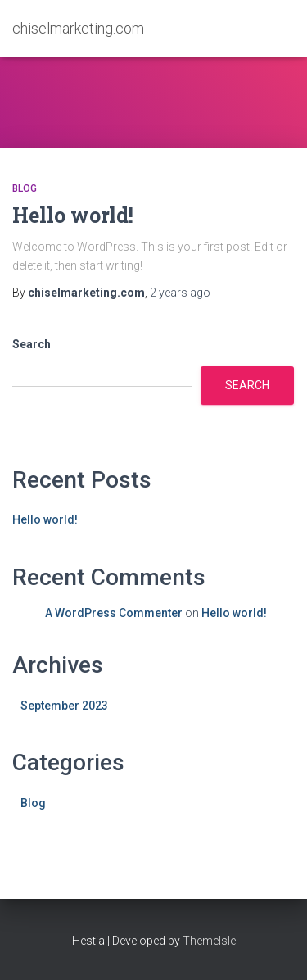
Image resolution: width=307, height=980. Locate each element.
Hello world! (73, 215)
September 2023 (64, 706)
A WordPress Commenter (114, 613)
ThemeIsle (209, 941)
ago (180, 293)
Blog (25, 188)
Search (32, 344)
